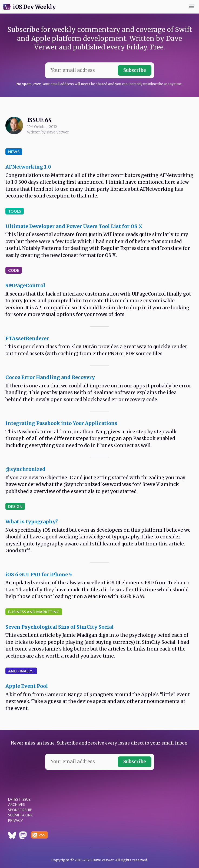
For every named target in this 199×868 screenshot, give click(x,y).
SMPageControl (25, 285)
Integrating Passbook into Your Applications (61, 423)
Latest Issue (19, 799)
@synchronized (25, 469)
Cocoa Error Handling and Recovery (50, 377)
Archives (16, 805)
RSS (42, 835)
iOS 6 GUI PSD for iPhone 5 (39, 574)
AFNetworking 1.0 (28, 167)
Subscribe (135, 70)
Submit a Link (20, 815)
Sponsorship (20, 810)
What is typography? (32, 522)
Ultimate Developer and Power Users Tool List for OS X (74, 226)
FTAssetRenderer (27, 338)
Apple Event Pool (27, 686)
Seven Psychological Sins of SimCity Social (59, 627)
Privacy (15, 820)
